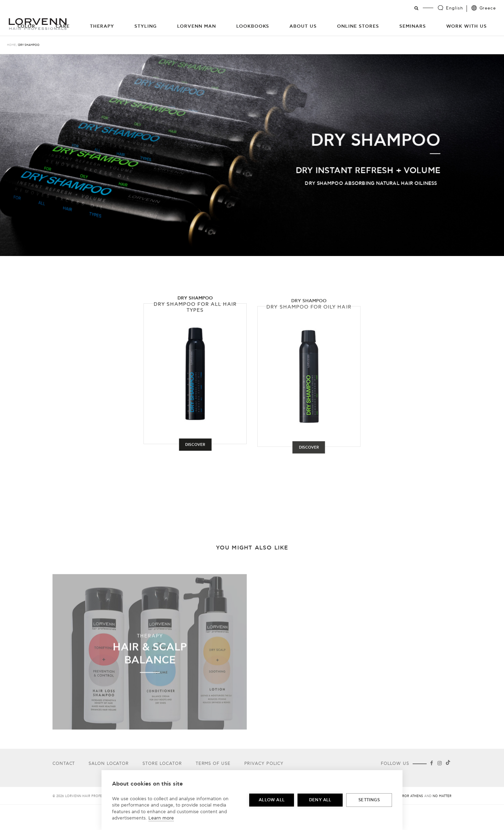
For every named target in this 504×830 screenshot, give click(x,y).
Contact (64, 764)
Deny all (320, 800)
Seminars (413, 26)
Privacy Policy (264, 764)
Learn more (161, 818)
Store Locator (162, 764)
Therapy (102, 26)
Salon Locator (109, 764)
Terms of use (213, 764)
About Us (303, 26)
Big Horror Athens (406, 796)
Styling (146, 26)
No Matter (442, 796)
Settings (369, 800)
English (454, 8)
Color (27, 26)
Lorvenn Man (197, 26)
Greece (488, 8)
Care (63, 26)
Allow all (272, 800)
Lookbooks (253, 26)
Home (11, 45)
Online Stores (358, 26)
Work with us (467, 26)
